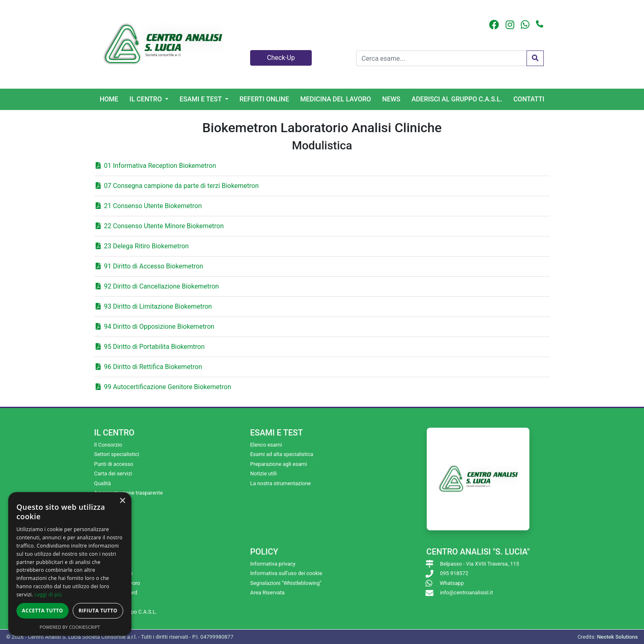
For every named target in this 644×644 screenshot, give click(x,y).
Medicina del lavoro (336, 99)
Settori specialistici (117, 454)
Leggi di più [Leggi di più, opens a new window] (48, 595)
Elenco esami (266, 445)
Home (109, 99)
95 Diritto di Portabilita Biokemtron (150, 347)
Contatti (529, 99)
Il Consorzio (108, 445)
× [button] (122, 501)
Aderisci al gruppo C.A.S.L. (457, 99)
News (391, 99)
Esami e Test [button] (201, 99)
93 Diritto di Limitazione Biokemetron (154, 306)
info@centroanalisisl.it (466, 592)
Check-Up (281, 58)
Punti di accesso (114, 464)
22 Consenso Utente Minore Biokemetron (160, 226)
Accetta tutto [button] (42, 611)
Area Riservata (267, 592)
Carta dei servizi (113, 473)
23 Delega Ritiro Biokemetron (142, 246)
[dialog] (70, 564)
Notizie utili (263, 473)
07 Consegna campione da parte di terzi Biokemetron (177, 186)
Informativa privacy (273, 564)
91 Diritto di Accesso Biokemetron (149, 266)
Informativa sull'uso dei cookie (286, 573)
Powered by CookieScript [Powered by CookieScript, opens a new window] (70, 627)
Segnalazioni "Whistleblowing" (286, 583)
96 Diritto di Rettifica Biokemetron (149, 367)
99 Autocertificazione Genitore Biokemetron (163, 387)
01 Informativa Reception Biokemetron (156, 166)
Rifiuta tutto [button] (98, 611)
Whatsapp (452, 583)
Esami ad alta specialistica (282, 454)
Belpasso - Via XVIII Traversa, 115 (480, 564)
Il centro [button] (146, 99)
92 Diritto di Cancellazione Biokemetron (157, 286)
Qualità (102, 483)
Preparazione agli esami (278, 464)
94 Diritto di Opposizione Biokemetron (155, 327)
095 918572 (454, 573)
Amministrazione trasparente (128, 493)
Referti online (264, 99)
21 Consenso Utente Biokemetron (149, 206)
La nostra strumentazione (281, 483)
